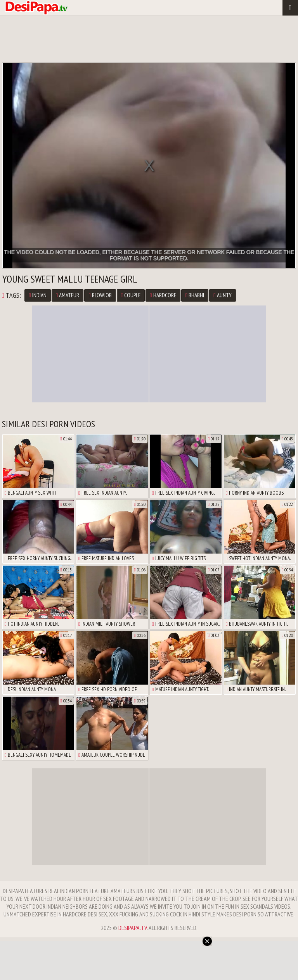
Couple (131, 295)
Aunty (222, 295)
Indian (37, 295)
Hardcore (163, 295)
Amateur (68, 295)
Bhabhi (195, 295)
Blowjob (100, 295)
